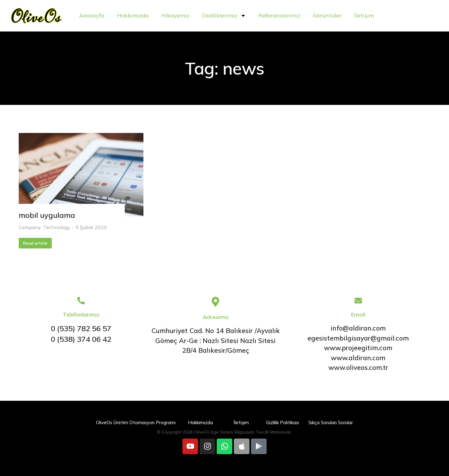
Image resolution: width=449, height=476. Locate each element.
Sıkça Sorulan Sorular (331, 422)
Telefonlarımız (81, 314)
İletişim (364, 15)
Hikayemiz (175, 15)
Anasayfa (92, 15)
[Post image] (81, 175)
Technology (57, 227)
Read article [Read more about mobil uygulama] (35, 243)
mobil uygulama (47, 215)
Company (30, 227)
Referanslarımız (279, 15)
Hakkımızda (133, 15)
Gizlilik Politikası (282, 422)
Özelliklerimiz (224, 16)
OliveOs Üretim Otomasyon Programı (136, 422)
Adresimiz (216, 317)
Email (358, 314)
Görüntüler (327, 15)
